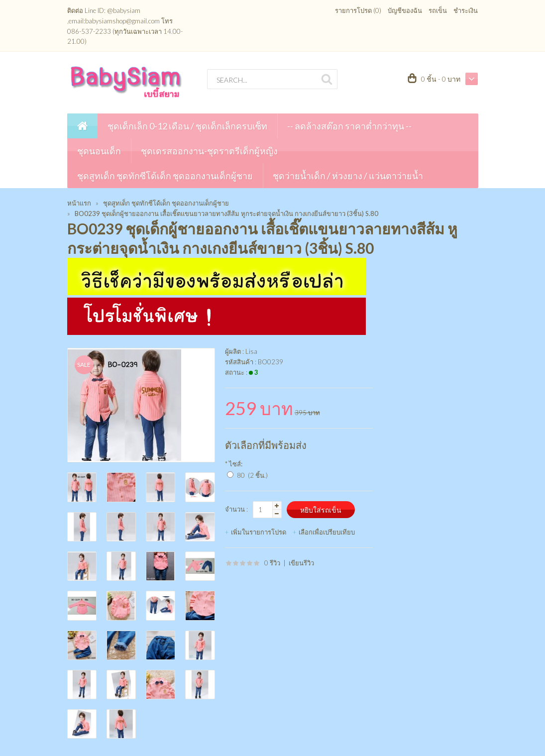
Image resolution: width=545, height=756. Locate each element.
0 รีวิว (272, 563)
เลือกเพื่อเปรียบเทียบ (327, 532)
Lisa (251, 351)
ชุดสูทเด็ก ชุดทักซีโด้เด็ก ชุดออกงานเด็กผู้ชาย (166, 203)
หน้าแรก (79, 203)
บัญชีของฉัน (405, 10)
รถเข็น (438, 10)
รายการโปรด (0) (358, 10)
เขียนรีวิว (301, 563)
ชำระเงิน (466, 10)
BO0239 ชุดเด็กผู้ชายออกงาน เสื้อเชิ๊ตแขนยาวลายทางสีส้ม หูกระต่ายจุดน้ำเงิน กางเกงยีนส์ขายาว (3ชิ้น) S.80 (226, 214)
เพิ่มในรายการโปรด (259, 532)
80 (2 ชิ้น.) (252, 475)
